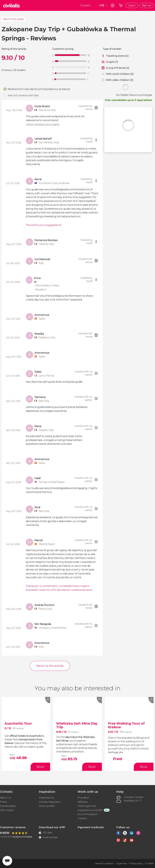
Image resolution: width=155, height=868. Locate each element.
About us (6, 798)
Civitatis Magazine (49, 802)
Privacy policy (136, 863)
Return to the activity (13, 19)
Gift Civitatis (7, 810)
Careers (82, 818)
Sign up (147, 5)
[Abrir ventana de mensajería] (7, 861)
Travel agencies (87, 806)
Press (3, 802)
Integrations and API (90, 810)
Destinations (46, 798)
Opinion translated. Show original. (43, 124)
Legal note (121, 863)
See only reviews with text (23, 95)
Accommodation (88, 814)
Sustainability (8, 806)
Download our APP (52, 827)
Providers (83, 798)
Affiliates (82, 802)
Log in (132, 5)
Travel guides (47, 806)
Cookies (149, 863)
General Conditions (104, 863)
